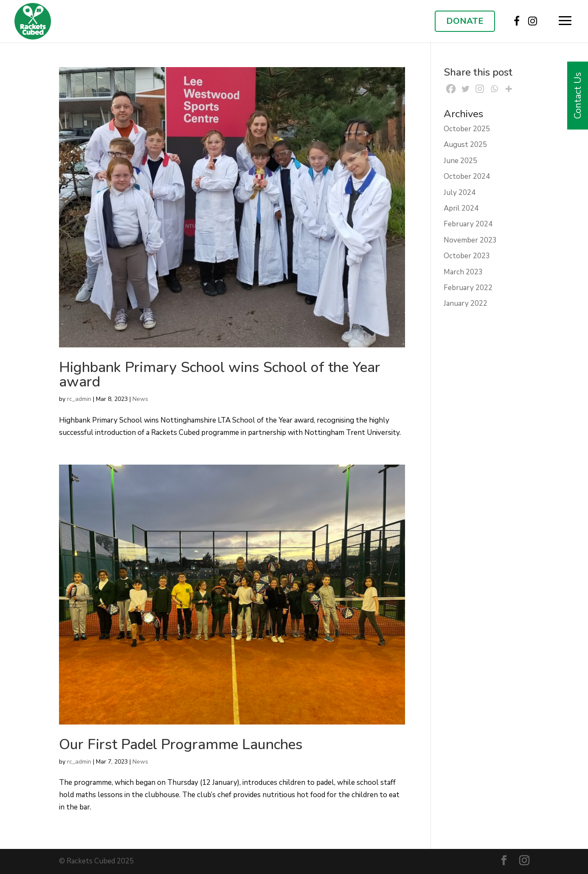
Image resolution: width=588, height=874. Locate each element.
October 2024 (467, 176)
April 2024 (461, 208)
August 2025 (465, 145)
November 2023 (470, 240)
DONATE (465, 21)
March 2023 (463, 272)
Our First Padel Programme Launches (181, 744)
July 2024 (460, 193)
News (140, 399)
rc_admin (79, 399)
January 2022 (466, 303)
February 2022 (468, 288)
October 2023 (467, 256)
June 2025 (460, 161)
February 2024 (468, 224)
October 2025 (467, 129)
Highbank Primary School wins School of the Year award (220, 375)
